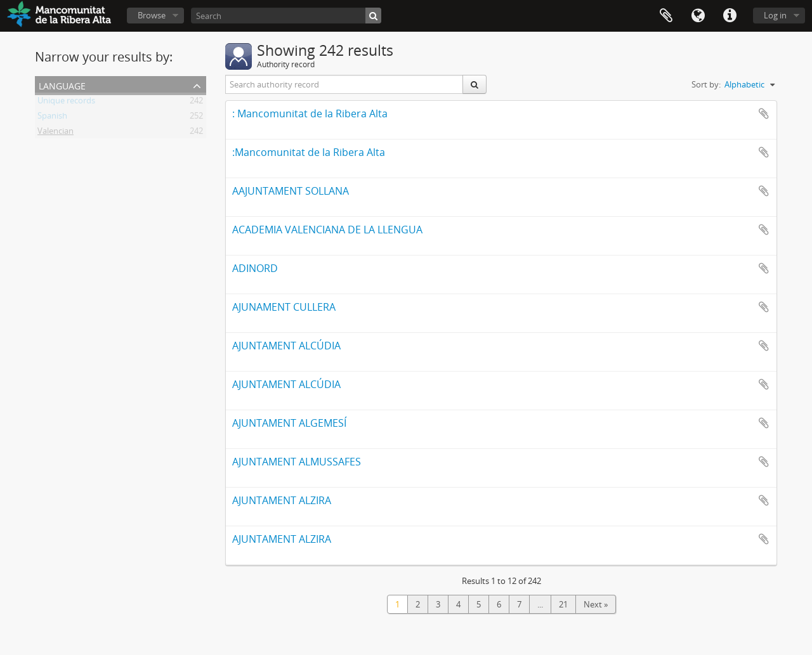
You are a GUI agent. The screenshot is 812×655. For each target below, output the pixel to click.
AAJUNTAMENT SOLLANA (291, 191)
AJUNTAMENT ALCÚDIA (286, 346)
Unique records (66, 103)
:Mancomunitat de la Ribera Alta (309, 152)
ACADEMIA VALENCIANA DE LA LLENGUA (327, 230)
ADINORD (255, 268)
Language (698, 16)
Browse (152, 15)
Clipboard (666, 16)
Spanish (52, 118)
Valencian (56, 133)
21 (563, 604)
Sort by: (706, 84)
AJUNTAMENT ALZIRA (282, 500)
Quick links (730, 16)
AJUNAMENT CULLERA (284, 307)
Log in (775, 15)
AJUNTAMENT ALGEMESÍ (289, 423)
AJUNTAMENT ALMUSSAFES (297, 462)
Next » (596, 604)
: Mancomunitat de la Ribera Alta (310, 113)
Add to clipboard (764, 113)
